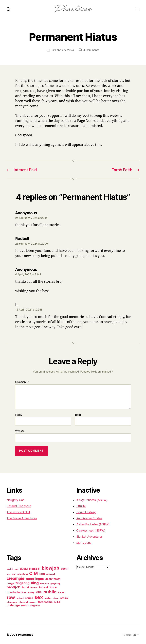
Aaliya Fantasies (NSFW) (93, 524)
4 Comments (91, 50)
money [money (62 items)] (31, 593)
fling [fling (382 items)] (35, 583)
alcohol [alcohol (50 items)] (10, 569)
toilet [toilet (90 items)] (57, 602)
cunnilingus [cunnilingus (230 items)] (35, 579)
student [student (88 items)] (23, 602)
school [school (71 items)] (20, 598)
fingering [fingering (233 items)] (22, 583)
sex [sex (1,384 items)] (39, 597)
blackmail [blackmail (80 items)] (35, 569)
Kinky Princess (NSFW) (92, 500)
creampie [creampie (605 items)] (16, 578)
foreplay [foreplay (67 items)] (44, 584)
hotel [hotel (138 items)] (25, 587)
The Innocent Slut (18, 512)
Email (78, 415)
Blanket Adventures (89, 537)
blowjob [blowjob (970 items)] (50, 568)
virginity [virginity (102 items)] (35, 606)
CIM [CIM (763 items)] (33, 573)
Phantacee (26, 635)
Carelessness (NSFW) (91, 530)
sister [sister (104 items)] (48, 598)
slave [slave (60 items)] (56, 598)
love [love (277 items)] (53, 587)
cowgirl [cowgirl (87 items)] (50, 574)
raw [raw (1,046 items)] (11, 597)
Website (20, 431)
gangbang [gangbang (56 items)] (55, 584)
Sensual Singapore (19, 506)
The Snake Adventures (22, 518)
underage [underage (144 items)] (13, 605)
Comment (22, 382)
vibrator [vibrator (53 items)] (25, 606)
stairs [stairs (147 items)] (64, 598)
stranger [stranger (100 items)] (12, 602)
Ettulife (81, 506)
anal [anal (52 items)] (16, 569)
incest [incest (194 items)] (44, 587)
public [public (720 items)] (50, 592)
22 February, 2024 (63, 50)
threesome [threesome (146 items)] (45, 602)
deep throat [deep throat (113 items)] (53, 579)
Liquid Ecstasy (86, 512)
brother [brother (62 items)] (64, 569)
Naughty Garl (15, 500)
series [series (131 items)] (29, 598)
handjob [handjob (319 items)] (13, 587)
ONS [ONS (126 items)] (39, 592)
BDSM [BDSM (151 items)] (24, 569)
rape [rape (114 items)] (61, 592)
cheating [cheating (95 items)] (23, 574)
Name (19, 415)
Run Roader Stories (89, 518)
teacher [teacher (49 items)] (33, 602)
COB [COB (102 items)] (42, 574)
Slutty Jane (84, 543)
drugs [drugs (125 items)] (10, 583)
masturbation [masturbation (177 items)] (16, 592)
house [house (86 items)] (34, 588)
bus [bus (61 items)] (8, 574)
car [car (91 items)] (14, 574)
